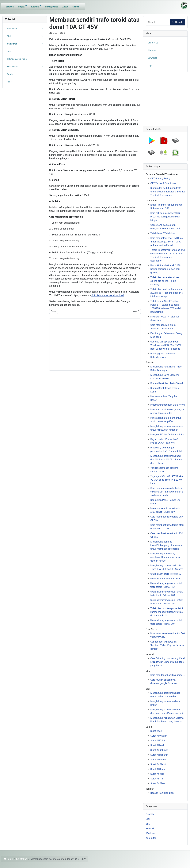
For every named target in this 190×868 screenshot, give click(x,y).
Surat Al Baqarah (159, 755)
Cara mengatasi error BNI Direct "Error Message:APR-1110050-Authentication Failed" (167, 242)
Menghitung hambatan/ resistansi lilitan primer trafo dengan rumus (165, 557)
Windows (150, 833)
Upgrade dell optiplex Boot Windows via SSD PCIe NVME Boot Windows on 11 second (166, 345)
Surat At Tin (157, 779)
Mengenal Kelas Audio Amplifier (167, 435)
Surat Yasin (156, 731)
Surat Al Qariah (158, 769)
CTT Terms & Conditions (163, 183)
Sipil (148, 819)
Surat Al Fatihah (159, 760)
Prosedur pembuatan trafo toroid (168, 405)
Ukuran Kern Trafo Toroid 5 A (166, 574)
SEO (148, 824)
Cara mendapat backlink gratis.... (168, 675)
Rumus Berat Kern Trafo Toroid (167, 383)
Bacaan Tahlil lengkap (162, 793)
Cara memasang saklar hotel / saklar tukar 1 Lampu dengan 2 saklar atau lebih (167, 492)
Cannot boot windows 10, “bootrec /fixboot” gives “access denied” (167, 645)
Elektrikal (150, 814)
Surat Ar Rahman (159, 750)
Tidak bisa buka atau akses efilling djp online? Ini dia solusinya (165, 281)
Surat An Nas (157, 774)
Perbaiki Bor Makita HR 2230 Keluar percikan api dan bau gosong (165, 269)
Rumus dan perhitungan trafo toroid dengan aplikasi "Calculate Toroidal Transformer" (168, 192)
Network (150, 828)
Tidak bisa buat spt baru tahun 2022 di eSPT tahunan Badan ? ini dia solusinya (167, 293)
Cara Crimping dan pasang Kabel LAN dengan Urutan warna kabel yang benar (168, 662)
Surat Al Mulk (157, 745)
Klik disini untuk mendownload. (108, 295)
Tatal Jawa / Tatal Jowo (163, 233)
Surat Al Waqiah (159, 736)
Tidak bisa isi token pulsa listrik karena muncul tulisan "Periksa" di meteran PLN (167, 612)
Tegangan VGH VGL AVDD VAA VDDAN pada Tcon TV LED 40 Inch (167, 480)
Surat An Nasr (158, 783)
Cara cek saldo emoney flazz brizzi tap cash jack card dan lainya (165, 217)
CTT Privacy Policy (160, 179)
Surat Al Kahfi (158, 741)
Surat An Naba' (158, 764)
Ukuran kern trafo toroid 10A (165, 579)
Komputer (151, 838)
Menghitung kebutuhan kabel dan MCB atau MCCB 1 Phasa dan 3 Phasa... (166, 460)
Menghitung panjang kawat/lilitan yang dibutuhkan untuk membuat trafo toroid (166, 545)
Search (178, 22)
